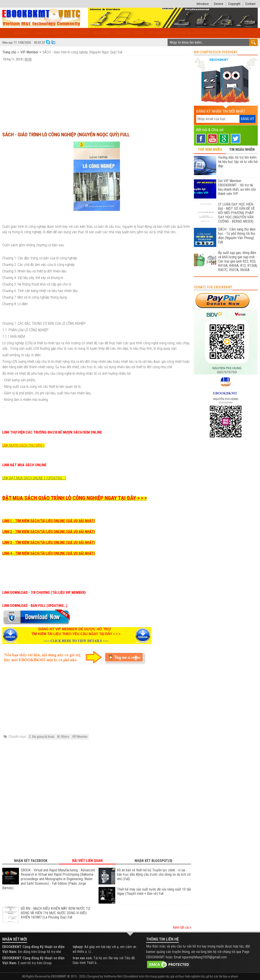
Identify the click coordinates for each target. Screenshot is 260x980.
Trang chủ (10, 52)
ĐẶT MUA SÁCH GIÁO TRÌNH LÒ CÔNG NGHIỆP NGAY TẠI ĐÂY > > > (75, 498)
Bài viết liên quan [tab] (87, 861)
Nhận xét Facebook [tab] (31, 861)
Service (219, 4)
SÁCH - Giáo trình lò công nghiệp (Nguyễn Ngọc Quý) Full (66, 135)
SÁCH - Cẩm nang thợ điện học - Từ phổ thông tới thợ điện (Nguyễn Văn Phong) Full (237, 236)
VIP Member (29, 52)
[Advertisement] (97, 94)
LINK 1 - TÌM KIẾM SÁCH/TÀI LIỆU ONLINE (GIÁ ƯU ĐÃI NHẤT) (49, 521)
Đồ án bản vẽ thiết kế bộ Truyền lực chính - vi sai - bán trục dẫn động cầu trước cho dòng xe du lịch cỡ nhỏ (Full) (154, 875)
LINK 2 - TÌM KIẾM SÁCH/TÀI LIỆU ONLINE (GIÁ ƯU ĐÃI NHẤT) (49, 532)
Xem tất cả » (182, 927)
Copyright (234, 4)
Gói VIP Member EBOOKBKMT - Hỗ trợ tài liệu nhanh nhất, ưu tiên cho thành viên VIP (237, 187)
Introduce (203, 4)
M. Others (63, 737)
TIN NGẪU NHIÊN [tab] (242, 150)
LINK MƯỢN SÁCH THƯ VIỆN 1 (23, 445)
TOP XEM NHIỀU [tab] (210, 150)
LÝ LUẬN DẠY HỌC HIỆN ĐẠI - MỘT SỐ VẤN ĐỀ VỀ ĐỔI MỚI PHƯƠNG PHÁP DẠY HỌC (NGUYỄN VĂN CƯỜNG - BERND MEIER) (236, 213)
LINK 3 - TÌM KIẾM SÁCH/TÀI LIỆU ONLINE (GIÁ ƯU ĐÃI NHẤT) (49, 543)
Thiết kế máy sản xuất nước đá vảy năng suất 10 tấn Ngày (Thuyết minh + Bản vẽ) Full (154, 892)
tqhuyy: (78, 947)
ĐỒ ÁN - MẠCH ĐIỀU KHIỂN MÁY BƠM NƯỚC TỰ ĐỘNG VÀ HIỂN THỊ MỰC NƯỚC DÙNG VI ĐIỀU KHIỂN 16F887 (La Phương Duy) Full (55, 913)
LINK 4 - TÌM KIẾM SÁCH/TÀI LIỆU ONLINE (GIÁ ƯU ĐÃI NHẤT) (49, 553)
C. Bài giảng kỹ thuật (42, 737)
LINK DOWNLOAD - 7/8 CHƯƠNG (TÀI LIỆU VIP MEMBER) (44, 593)
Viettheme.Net (113, 976)
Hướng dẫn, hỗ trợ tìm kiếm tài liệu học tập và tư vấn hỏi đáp (238, 162)
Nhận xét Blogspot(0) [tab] (153, 861)
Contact (250, 4)
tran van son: (83, 958)
